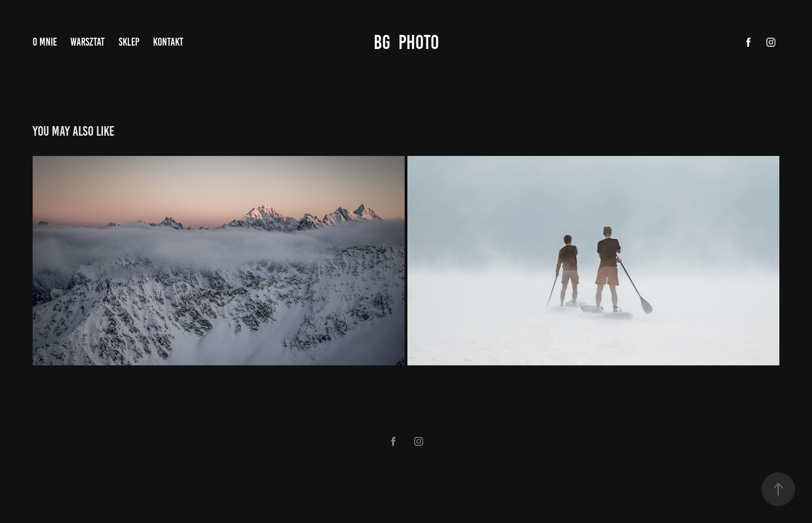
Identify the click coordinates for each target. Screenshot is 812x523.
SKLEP (129, 42)
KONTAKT (168, 42)
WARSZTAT (88, 42)
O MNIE (45, 42)
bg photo (406, 42)
